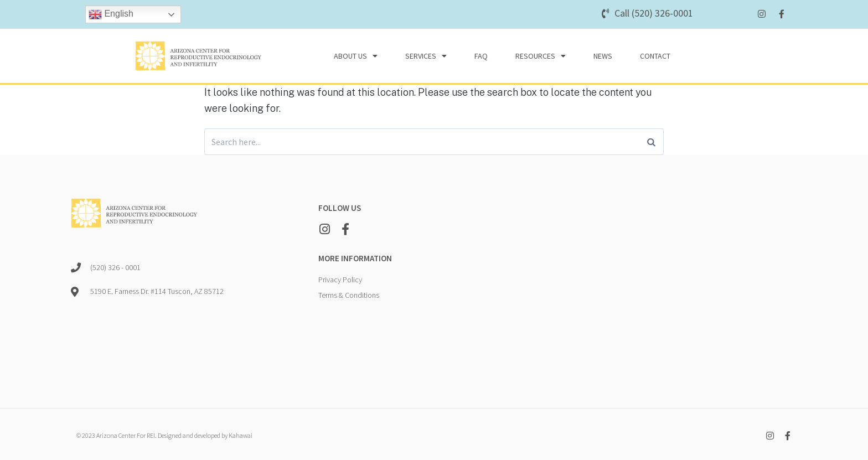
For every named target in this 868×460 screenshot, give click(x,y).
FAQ (481, 56)
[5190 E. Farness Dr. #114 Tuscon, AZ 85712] (645, 283)
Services (426, 56)
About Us (356, 56)
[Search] (651, 143)
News (603, 56)
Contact (655, 56)
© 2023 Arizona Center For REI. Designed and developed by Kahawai (164, 438)
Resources (541, 56)
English (111, 14)
